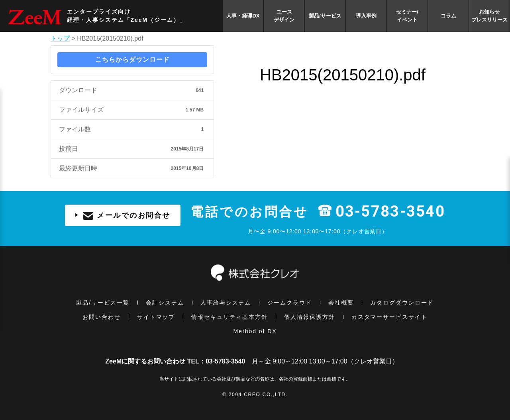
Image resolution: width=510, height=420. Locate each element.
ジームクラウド (290, 303)
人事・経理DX (243, 16)
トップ (60, 38)
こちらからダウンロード (132, 60)
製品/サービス (325, 16)
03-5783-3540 (390, 212)
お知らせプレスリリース (489, 16)
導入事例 (366, 16)
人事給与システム (226, 303)
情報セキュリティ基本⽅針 (229, 317)
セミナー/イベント (407, 16)
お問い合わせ (102, 317)
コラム (448, 16)
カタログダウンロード (402, 303)
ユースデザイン (284, 16)
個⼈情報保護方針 (310, 317)
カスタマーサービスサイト (390, 317)
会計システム (165, 303)
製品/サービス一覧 (103, 303)
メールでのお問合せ (123, 216)
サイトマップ (156, 317)
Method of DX (255, 331)
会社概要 (341, 303)
